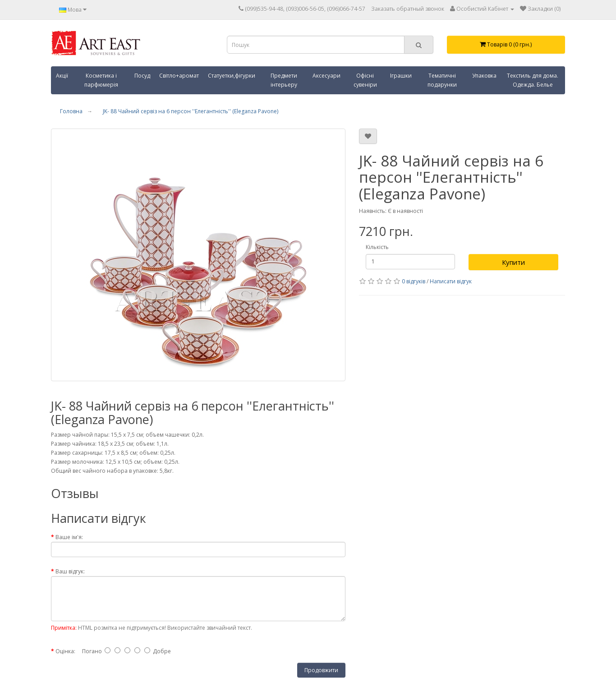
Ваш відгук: (70, 571)
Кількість (377, 247)
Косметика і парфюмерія (101, 80)
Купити (513, 262)
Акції (62, 76)
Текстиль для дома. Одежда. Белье (533, 80)
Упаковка (484, 76)
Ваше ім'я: (69, 537)
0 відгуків (414, 281)
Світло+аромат (179, 76)
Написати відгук (451, 281)
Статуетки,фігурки (232, 76)
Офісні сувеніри (365, 80)
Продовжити (321, 670)
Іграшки (401, 76)
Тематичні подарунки (442, 80)
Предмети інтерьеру (284, 80)
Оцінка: (65, 651)
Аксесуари (326, 76)
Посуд (142, 76)
